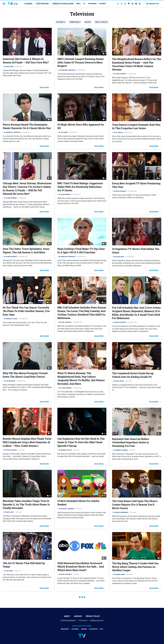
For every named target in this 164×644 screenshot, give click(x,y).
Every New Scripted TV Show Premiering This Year (136, 185)
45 (160, 303)
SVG (101, 629)
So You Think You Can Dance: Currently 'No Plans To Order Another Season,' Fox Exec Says (26, 311)
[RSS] (140, 4)
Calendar (28, 4)
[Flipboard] (129, 4)
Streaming (92, 4)
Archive (78, 616)
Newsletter (152, 4)
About (67, 616)
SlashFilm (93, 629)
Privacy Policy (93, 616)
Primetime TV (75, 22)
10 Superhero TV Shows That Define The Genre (136, 251)
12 (105, 496)
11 (105, 434)
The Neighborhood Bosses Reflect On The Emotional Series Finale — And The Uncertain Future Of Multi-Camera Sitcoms (137, 64)
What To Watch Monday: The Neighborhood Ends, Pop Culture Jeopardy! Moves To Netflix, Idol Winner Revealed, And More (81, 378)
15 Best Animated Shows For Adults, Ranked (79, 503)
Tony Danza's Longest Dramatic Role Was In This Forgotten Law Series (136, 126)
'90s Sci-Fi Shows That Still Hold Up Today (24, 565)
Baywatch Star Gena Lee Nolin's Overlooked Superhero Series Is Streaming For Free (131, 442)
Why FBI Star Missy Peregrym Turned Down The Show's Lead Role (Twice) (25, 375)
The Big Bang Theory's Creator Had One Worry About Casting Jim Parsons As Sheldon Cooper (135, 567)
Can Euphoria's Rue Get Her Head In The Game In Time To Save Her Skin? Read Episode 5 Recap (81, 442)
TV (84, 4)
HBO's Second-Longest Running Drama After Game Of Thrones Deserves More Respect (80, 62)
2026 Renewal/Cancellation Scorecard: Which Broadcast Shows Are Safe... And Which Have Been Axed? (81, 567)
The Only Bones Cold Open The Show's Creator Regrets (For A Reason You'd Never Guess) (135, 505)
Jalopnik (75, 629)
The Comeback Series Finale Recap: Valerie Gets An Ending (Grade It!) (133, 375)
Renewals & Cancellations (63, 4)
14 (160, 178)
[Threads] (125, 4)
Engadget (65, 629)
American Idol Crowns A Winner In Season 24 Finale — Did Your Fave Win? (26, 61)
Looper (84, 629)
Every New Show (42, 4)
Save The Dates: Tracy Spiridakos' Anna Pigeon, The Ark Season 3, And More (26, 251)
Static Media (71, 621)
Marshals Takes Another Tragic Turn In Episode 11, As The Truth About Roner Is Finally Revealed (26, 504)
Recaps (88, 22)
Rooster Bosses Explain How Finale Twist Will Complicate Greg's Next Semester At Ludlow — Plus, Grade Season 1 (27, 442)
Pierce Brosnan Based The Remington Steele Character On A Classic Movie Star (27, 126)
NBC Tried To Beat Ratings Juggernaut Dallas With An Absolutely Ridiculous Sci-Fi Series (80, 187)
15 (50, 496)
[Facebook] (118, 4)
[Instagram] (132, 4)
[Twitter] (122, 4)
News (78, 4)
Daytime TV (61, 22)
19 (50, 302)
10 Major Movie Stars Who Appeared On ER (81, 126)
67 (105, 302)
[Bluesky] (136, 4)
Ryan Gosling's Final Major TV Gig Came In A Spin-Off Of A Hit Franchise (81, 251)
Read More (44, 88)
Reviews (103, 4)
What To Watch (102, 22)
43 (105, 368)
